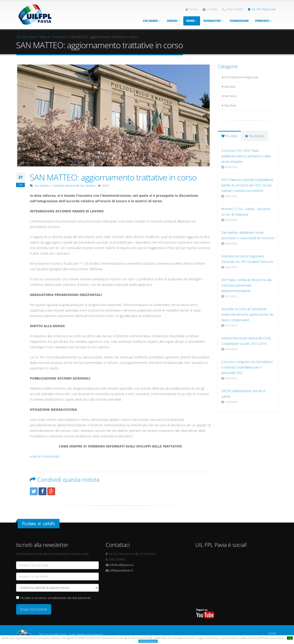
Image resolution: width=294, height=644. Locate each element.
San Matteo (42, 186)
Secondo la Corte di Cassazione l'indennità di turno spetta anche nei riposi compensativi (247, 314)
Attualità (229, 87)
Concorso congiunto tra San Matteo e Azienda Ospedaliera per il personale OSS (247, 367)
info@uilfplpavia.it (121, 565)
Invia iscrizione (34, 609)
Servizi (173, 21)
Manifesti (229, 105)
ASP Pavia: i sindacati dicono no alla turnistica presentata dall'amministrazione (246, 285)
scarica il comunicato (45, 456)
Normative (213, 21)
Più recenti (255, 136)
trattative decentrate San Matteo (74, 186)
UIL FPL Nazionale (262, 9)
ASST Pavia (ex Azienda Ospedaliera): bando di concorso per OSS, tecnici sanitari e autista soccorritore (247, 185)
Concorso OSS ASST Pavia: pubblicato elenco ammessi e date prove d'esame (246, 156)
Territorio (58, 37)
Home (191, 9)
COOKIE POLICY (148, 641)
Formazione (239, 21)
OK (290, 638)
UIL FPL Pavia (25, 37)
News (192, 21)
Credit (272, 633)
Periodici (264, 21)
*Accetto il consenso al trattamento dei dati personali (55, 598)
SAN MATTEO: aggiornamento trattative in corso (113, 177)
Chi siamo (152, 21)
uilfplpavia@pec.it (121, 570)
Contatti (210, 9)
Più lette (229, 136)
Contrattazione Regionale (240, 77)
